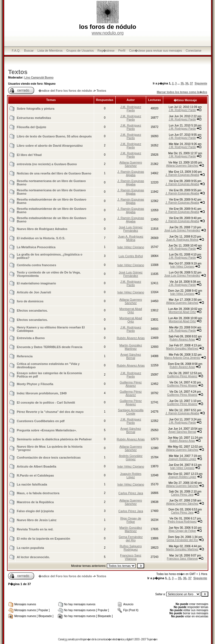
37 (191, 83)
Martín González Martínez (131, 347)
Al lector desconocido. (33, 557)
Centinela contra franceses (37, 265)
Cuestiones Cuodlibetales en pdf (41, 421)
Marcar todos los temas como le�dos (182, 92)
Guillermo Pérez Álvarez (182, 376)
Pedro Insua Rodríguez (182, 522)
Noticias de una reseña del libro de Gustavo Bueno (54, 173)
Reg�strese (106, 50)
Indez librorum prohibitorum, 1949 (42, 393)
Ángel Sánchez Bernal (131, 356)
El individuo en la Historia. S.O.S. (41, 238)
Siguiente (201, 83)
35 (182, 83)
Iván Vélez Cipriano (131, 247)
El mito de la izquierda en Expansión (44, 539)
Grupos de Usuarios (80, 50)
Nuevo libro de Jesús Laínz (37, 520)
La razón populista (30, 548)
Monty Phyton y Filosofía (35, 384)
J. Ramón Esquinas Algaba (131, 173)
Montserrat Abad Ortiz (131, 311)
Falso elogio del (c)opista (35, 511)
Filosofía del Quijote (31, 127)
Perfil (122, 50)
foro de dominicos (30, 301)
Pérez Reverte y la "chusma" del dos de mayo (50, 412)
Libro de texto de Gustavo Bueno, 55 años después (54, 136)
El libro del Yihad (29, 155)
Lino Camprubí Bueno (39, 78)
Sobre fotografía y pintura (36, 109)
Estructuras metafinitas (34, 118)
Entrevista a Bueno (31, 338)
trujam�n (86, 639)
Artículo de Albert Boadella (37, 466)
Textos (18, 72)
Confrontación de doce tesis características (49, 457)
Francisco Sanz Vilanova (131, 557)
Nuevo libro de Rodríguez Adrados (42, 229)
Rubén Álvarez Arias (131, 338)
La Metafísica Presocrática (36, 247)
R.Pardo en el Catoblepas (35, 475)
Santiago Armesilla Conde (131, 412)
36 (187, 83)
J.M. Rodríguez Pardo (131, 109)
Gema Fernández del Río (131, 539)
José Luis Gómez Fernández (131, 229)
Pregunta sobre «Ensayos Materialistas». (47, 430)
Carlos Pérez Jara (131, 493)
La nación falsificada (32, 484)
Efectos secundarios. (32, 311)
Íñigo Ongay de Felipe (131, 520)
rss (66, 639)
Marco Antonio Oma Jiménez (182, 358)
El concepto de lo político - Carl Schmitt (46, 403)
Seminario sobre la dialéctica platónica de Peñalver (54, 439)
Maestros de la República (35, 502)
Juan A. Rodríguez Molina (131, 238)
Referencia (25, 356)
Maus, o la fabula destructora (38, 493)
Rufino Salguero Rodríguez (131, 548)
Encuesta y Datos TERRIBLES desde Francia (50, 347)
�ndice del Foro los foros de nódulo (65, 91)
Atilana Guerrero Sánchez (131, 164)
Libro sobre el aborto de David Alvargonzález (50, 146)
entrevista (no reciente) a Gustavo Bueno (47, 164)
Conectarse (193, 50)
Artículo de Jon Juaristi (34, 292)
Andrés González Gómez (131, 457)
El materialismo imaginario (36, 283)
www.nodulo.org (108, 33)
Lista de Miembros (50, 50)
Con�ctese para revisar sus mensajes (156, 50)
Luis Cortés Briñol (131, 256)
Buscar (29, 50)
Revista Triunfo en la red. (35, 529)
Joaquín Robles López (182, 459)
